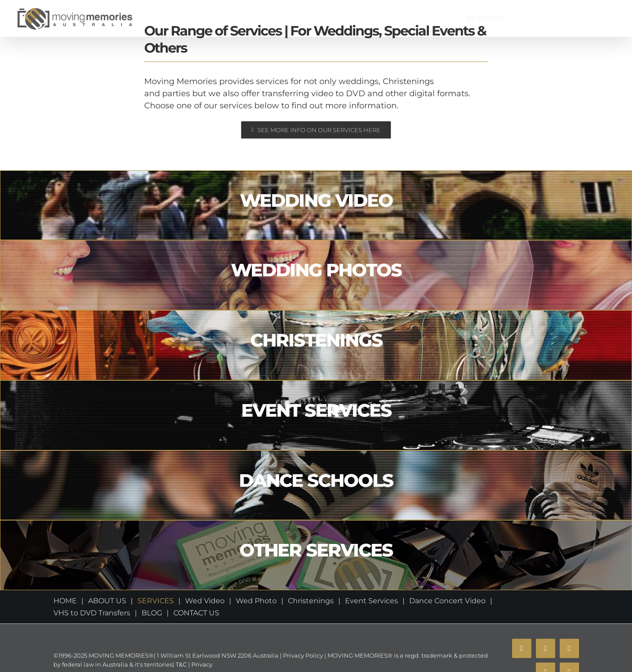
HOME (65, 601)
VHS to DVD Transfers (92, 613)
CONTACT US (196, 613)
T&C (181, 664)
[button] (605, 18)
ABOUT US (107, 601)
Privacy (201, 664)
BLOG (152, 613)
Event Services (371, 601)
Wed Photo (256, 601)
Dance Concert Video (447, 601)
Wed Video (205, 601)
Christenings (311, 601)
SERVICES (156, 601)
